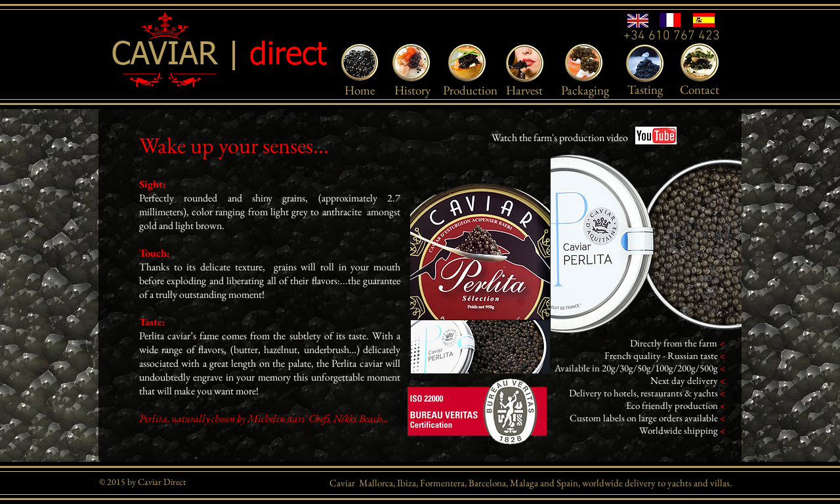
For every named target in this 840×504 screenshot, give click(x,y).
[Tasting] (645, 90)
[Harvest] (524, 91)
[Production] (470, 91)
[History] (412, 91)
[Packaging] (585, 91)
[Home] (360, 91)
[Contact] (700, 90)
